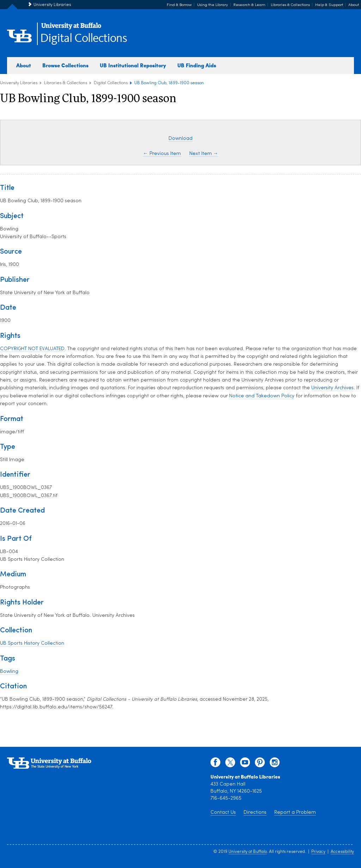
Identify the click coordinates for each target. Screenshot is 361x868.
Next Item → (204, 154)
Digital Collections (84, 39)
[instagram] (275, 764)
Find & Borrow (179, 5)
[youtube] (245, 764)
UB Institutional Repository (133, 65)
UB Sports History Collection (32, 643)
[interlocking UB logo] (71, 28)
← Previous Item (162, 154)
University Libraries (52, 5)
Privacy (318, 852)
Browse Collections (65, 65)
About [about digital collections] (24, 65)
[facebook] (215, 764)
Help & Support (329, 5)
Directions (255, 813)
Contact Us (223, 813)
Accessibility (342, 852)
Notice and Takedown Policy (262, 396)
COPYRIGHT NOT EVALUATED (32, 349)
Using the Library (213, 5)
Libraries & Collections (290, 5)
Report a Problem (295, 813)
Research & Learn (249, 5)
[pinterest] (260, 764)
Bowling (9, 672)
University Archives (332, 388)
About (354, 5)
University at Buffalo (248, 852)
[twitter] (230, 764)
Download (180, 139)
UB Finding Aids (197, 65)
